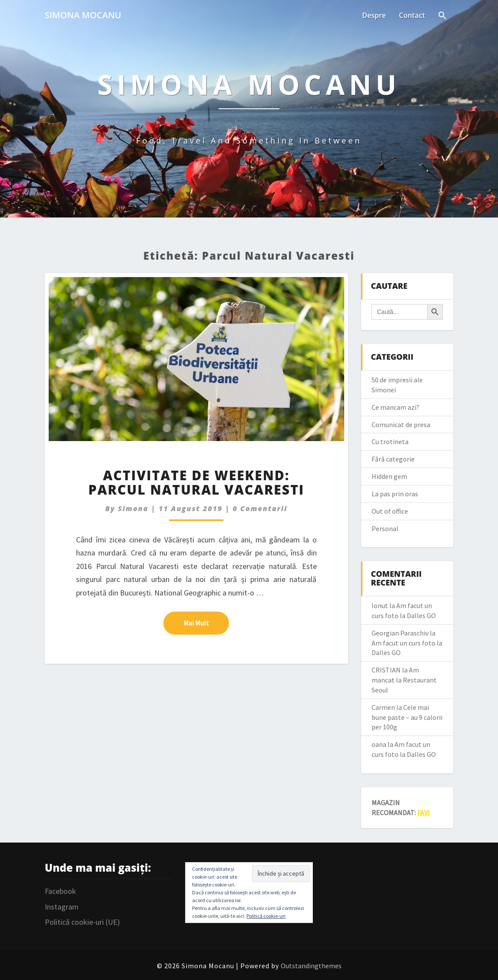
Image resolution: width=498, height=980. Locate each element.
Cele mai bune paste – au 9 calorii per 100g (407, 717)
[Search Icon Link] (442, 16)
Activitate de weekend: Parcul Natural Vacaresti (196, 482)
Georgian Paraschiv (400, 633)
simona (133, 508)
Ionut (380, 605)
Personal (385, 528)
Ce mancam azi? (395, 407)
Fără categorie (393, 459)
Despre (374, 15)
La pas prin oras (395, 494)
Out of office (390, 511)
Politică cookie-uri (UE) (82, 922)
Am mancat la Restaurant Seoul (404, 680)
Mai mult (206, 622)
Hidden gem (389, 476)
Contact (412, 15)
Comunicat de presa (401, 425)
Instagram (62, 907)
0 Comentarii (260, 508)
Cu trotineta (390, 442)
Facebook (60, 891)
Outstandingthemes (311, 966)
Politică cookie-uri (266, 916)
